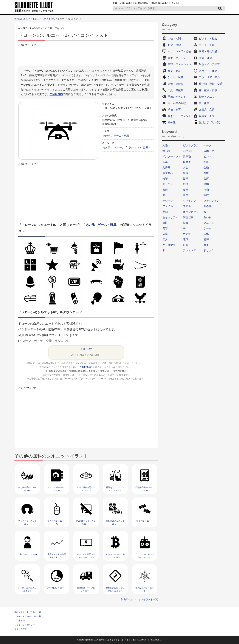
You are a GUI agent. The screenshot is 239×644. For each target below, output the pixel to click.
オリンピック (191, 212)
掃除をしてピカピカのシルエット (115, 489)
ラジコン (134, 147)
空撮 (145, 147)
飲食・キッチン (177, 58)
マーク (207, 145)
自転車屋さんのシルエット (115, 522)
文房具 (166, 167)
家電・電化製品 (208, 51)
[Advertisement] (86, 56)
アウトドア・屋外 (209, 77)
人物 (165, 145)
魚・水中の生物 (177, 103)
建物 (206, 184)
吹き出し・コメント (179, 116)
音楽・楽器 (174, 71)
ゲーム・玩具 (121, 136)
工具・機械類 (176, 90)
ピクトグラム (191, 145)
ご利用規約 (56, 94)
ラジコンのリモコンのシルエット (145, 556)
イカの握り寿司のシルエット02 (86, 489)
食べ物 (166, 151)
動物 (186, 184)
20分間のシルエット (57, 588)
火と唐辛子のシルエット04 (27, 489)
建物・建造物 (176, 84)
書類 (165, 190)
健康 (186, 178)
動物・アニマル (208, 97)
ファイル (168, 206)
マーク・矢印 (207, 45)
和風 (206, 162)
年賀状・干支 (207, 116)
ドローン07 (86, 349)
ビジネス (209, 156)
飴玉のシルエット (145, 521)
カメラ (106, 147)
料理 (186, 173)
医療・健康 (205, 58)
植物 (206, 190)
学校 (206, 195)
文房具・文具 (207, 110)
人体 (206, 234)
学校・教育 (174, 110)
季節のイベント (177, 97)
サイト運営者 (21, 629)
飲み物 (207, 206)
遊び (186, 195)
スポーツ (209, 151)
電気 (186, 239)
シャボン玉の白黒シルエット (27, 589)
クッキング (190, 201)
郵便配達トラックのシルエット (86, 589)
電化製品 (168, 173)
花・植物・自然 (208, 90)
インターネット (172, 156)
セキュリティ (170, 217)
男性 (165, 223)
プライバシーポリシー (25, 625)
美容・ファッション (179, 64)
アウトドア (190, 250)
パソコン (188, 151)
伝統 (186, 245)
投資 (186, 223)
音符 (206, 239)
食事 (186, 190)
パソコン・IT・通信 (179, 51)
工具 (165, 239)
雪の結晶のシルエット (145, 589)
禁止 (206, 245)
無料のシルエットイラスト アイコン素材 (118, 640)
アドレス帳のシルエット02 (57, 489)
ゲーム (207, 228)
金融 (206, 167)
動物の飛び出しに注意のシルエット (115, 589)
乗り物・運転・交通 (211, 84)
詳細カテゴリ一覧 (209, 122)
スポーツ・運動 (208, 71)
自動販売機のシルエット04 (145, 489)
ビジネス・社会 (208, 38)
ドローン (119, 147)
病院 (165, 234)
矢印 (165, 178)
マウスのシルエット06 (57, 522)
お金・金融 (174, 45)
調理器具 (188, 217)
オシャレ (168, 201)
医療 (206, 173)
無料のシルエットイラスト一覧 (141, 599)
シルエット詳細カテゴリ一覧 (28, 616)
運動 (165, 212)
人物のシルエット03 (27, 554)
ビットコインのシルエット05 (115, 556)
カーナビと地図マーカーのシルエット (86, 556)
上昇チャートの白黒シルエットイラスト (57, 556)
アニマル (209, 223)
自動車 (187, 162)
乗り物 (187, 156)
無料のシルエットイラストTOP (30, 19)
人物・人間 (174, 38)
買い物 (207, 217)
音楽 (165, 162)
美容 (165, 228)
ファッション (211, 201)
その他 (52, 19)
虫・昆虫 (204, 103)
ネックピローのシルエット (27, 522)
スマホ (187, 206)
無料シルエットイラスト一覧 (28, 612)
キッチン (168, 184)
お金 (186, 167)
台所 (206, 178)
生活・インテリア (209, 64)
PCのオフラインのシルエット (86, 522)
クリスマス (169, 245)
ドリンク (209, 250)
